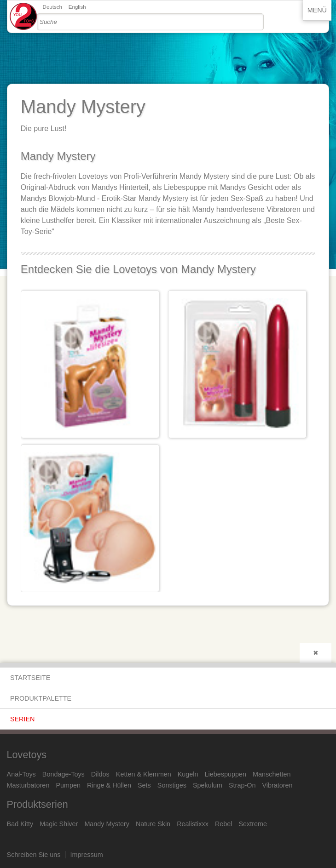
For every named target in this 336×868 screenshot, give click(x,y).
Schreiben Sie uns (34, 855)
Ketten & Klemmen (144, 774)
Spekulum (208, 785)
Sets (144, 785)
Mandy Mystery (107, 824)
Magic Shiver (59, 824)
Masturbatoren (28, 785)
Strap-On (242, 785)
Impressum (87, 855)
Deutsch (52, 7)
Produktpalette (41, 698)
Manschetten (272, 774)
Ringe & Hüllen (109, 785)
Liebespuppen (226, 774)
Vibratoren (277, 785)
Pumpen (68, 785)
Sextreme (253, 824)
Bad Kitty (20, 824)
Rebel (224, 824)
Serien (23, 719)
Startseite (30, 678)
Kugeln (188, 774)
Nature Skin (153, 824)
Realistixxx (193, 824)
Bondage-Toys (64, 774)
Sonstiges (172, 785)
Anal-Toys (21, 774)
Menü (317, 10)
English (77, 7)
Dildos (100, 774)
